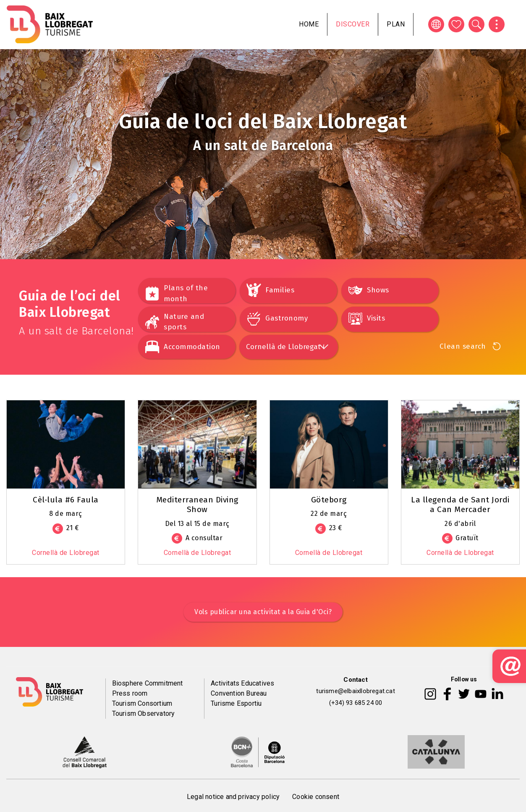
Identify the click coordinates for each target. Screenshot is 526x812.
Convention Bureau (239, 693)
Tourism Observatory (144, 713)
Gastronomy (287, 318)
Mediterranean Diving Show (197, 505)
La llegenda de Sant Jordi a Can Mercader (460, 505)
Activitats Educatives (242, 683)
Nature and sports (184, 322)
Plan (396, 24)
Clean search (463, 346)
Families (280, 290)
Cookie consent (316, 797)
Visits (376, 318)
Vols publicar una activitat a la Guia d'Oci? (263, 612)
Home (309, 24)
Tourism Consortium (142, 703)
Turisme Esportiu (236, 703)
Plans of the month (186, 293)
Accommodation (192, 347)
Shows (378, 290)
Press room (130, 693)
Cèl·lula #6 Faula (66, 500)
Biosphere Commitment (148, 683)
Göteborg (329, 500)
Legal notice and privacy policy (233, 797)
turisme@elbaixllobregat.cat (355, 691)
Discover (353, 24)
